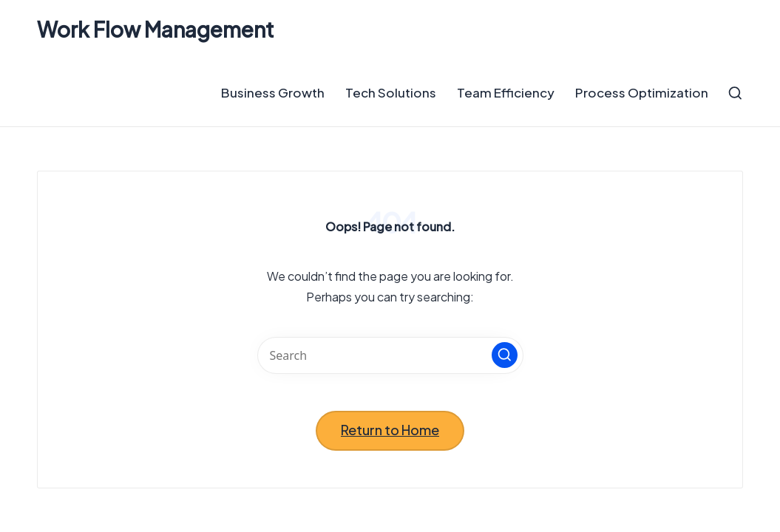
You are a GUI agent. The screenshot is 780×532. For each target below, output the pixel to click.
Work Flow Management (156, 30)
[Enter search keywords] (390, 355)
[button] (505, 355)
